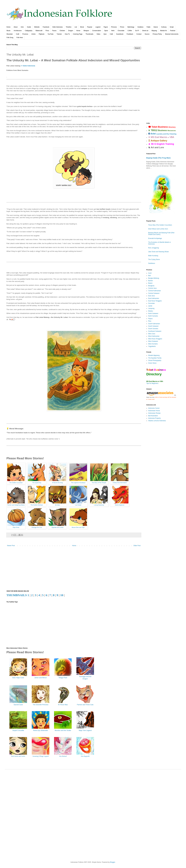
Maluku (151, 311)
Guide (29, 27)
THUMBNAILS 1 (18, 595)
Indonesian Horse (154, 411)
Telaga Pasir (63, 678)
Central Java (152, 288)
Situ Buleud (63, 756)
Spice (106, 31)
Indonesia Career (154, 408)
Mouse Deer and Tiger (78, 527)
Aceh (150, 273)
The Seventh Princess (40, 705)
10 (62, 595)
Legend (98, 27)
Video (98, 34)
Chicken (62, 31)
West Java (152, 334)
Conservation (97, 31)
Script (172, 27)
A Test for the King (57, 483)
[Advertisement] (74, 569)
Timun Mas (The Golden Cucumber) (160, 225)
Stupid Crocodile (18, 730)
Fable (148, 27)
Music (8, 31)
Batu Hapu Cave (18, 678)
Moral (82, 27)
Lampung (151, 308)
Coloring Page (78, 34)
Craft (17, 34)
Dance (156, 27)
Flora (47, 31)
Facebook (46, 27)
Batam (150, 283)
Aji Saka (57, 505)
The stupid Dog (37, 483)
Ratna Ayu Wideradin (41, 730)
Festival (173, 31)
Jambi (150, 306)
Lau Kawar (78, 505)
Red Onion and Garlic (18, 756)
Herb (113, 31)
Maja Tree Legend (85, 730)
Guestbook (120, 34)
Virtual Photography (155, 360)
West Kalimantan (154, 336)
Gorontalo (151, 303)
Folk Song (10, 38)
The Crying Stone (154, 259)
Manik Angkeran (120, 505)
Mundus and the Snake (63, 730)
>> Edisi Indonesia (28, 66)
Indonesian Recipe (154, 413)
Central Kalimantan (155, 291)
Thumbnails (89, 34)
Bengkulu (151, 286)
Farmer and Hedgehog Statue (16, 505)
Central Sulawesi (154, 293)
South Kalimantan (154, 324)
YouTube (51, 34)
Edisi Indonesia (57, 27)
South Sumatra (153, 329)
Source (147, 34)
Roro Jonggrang (154, 248)
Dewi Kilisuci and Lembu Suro (158, 229)
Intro (22, 27)
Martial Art (163, 31)
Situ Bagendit (85, 756)
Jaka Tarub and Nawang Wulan (158, 252)
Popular (90, 27)
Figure (106, 27)
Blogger (113, 862)
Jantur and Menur (41, 678)
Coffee (130, 31)
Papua (150, 319)
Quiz (105, 34)
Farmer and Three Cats (85, 705)
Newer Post (11, 546)
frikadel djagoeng (154, 355)
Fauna (54, 31)
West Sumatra (153, 344)
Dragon (71, 31)
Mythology (131, 27)
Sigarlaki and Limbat (58, 527)
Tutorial (59, 34)
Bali (149, 276)
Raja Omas (16, 527)
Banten (151, 281)
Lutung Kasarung (99, 505)
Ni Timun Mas (63, 705)
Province (25, 34)
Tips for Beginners (152, 383)
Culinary (164, 27)
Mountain (10, 34)
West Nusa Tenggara (155, 339)
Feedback (130, 34)
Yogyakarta (152, 346)
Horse (78, 31)
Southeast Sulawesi (155, 331)
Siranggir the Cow (37, 527)
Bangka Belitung (154, 278)
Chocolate (121, 31)
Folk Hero (20, 38)
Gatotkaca (152, 263)
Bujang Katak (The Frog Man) (158, 158)
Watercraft (39, 31)
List (76, 27)
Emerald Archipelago (155, 238)
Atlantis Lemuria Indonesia (157, 421)
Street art (145, 31)
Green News (152, 363)
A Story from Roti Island (120, 483)
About (16, 27)
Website (37, 27)
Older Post (137, 546)
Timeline (69, 27)
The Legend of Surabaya (78, 483)
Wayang (154, 31)
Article (33, 34)
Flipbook (41, 34)
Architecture (18, 31)
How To (67, 34)
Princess (114, 27)
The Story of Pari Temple (99, 483)
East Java (151, 296)
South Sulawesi (153, 326)
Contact (139, 34)
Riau (150, 321)
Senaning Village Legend (40, 756)
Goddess (140, 27)
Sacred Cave (18, 705)
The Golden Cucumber (16, 483)
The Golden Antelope (37, 505)
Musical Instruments (172, 34)
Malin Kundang (153, 256)
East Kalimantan (154, 298)
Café (111, 34)
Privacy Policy (157, 34)
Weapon (86, 31)
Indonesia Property (154, 418)
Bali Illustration (153, 416)
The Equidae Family (155, 358)
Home (8, 27)
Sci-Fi (137, 31)
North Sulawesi (153, 313)
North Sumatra (153, 316)
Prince (122, 27)
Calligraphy (29, 31)
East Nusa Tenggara (155, 301)
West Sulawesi (153, 341)
